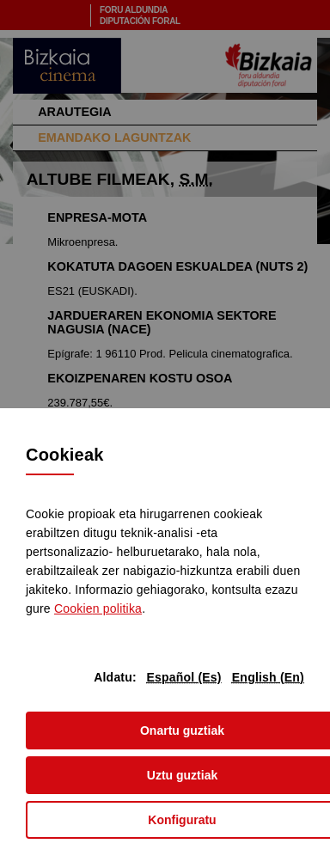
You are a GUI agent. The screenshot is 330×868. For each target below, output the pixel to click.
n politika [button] (98, 608)
